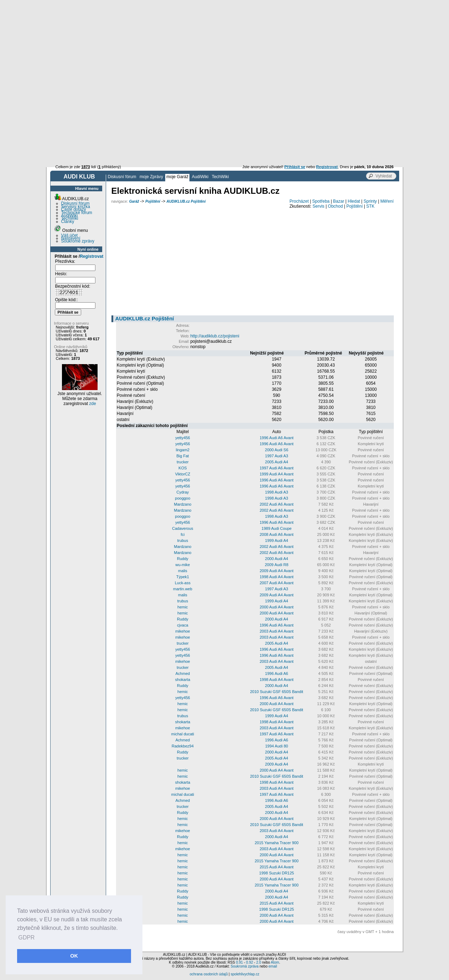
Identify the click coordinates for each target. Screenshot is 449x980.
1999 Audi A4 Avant (276, 474)
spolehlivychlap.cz (245, 974)
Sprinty (370, 201)
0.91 (239, 962)
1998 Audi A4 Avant (276, 577)
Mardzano (182, 504)
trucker (183, 462)
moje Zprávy (151, 177)
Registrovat (92, 256)
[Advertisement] (225, 53)
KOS (182, 468)
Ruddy (183, 559)
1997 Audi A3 (276, 456)
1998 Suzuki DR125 (277, 873)
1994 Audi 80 (277, 746)
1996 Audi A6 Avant (276, 438)
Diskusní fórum (122, 177)
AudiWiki (200, 177)
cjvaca (182, 625)
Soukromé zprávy (78, 241)
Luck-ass (183, 583)
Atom (275, 962)
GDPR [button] (26, 938)
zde (92, 404)
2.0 (259, 962)
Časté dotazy (74, 209)
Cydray (183, 492)
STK (370, 206)
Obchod (335, 206)
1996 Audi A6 (276, 673)
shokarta (183, 680)
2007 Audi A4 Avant (276, 583)
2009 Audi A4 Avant (276, 571)
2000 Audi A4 (276, 559)
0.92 (249, 962)
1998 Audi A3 (276, 492)
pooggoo (183, 498)
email (273, 966)
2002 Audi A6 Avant (276, 504)
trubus (183, 540)
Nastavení (71, 238)
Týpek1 (183, 577)
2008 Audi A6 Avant (276, 534)
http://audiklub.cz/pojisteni (215, 336)
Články (68, 222)
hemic (182, 607)
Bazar (338, 201)
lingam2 (183, 450)
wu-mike (182, 565)
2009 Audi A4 (276, 764)
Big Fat (183, 456)
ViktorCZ (183, 474)
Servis (319, 206)
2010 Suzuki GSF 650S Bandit (276, 692)
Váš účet (70, 235)
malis (183, 571)
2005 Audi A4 (276, 462)
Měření (387, 201)
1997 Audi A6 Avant (276, 468)
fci (182, 534)
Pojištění (153, 201)
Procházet (299, 201)
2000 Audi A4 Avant (276, 607)
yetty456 (183, 438)
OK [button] (74, 956)
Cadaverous (182, 528)
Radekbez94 (183, 746)
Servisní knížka (76, 207)
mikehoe (183, 631)
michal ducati (183, 734)
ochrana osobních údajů (209, 974)
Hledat (354, 201)
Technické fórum (77, 213)
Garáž (134, 201)
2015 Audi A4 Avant (276, 867)
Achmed (183, 673)
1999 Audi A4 (276, 540)
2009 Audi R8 (277, 565)
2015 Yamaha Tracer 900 (276, 843)
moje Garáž (177, 177)
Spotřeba (321, 201)
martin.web (183, 589)
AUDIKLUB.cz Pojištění (186, 201)
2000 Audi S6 (276, 450)
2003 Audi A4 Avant (276, 631)
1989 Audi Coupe (277, 528)
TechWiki (220, 177)
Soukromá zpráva (245, 966)
